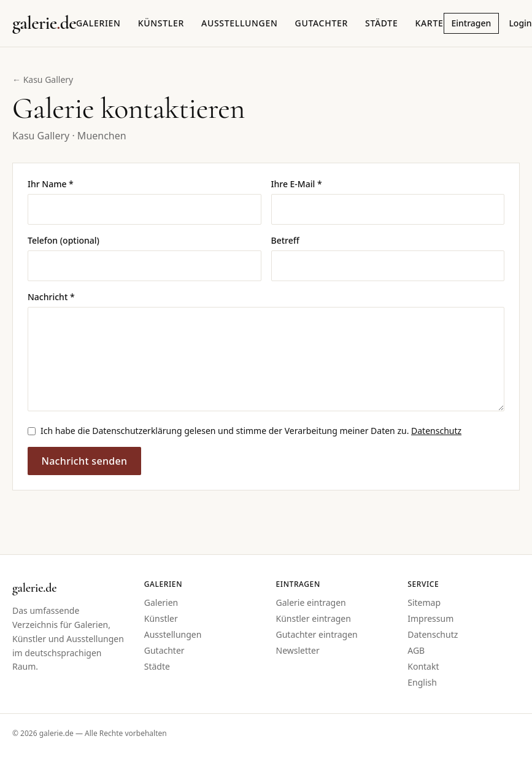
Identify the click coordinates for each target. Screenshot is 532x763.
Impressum (430, 618)
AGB (416, 650)
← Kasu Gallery (43, 79)
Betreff (285, 240)
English (422, 682)
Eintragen (472, 23)
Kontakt (423, 666)
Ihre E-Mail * (297, 184)
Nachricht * (51, 297)
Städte (381, 23)
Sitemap (424, 602)
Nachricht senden (84, 461)
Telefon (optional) (64, 240)
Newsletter (298, 650)
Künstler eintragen (314, 618)
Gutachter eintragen (317, 634)
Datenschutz (436, 431)
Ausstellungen (240, 23)
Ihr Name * (51, 184)
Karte (429, 23)
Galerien (98, 23)
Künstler (161, 23)
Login (520, 23)
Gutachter (322, 23)
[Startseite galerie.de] (44, 23)
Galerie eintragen (311, 602)
